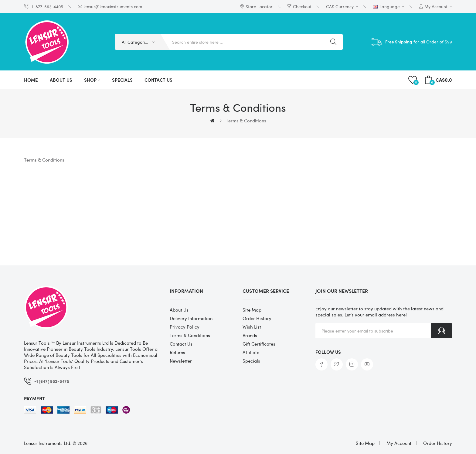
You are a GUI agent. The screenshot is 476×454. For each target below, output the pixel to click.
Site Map (252, 310)
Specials (251, 361)
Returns (177, 352)
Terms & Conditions (246, 121)
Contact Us (181, 344)
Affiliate (251, 352)
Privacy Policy (185, 327)
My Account (399, 443)
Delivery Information (191, 318)
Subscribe (441, 331)
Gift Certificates (259, 344)
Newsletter (181, 361)
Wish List (252, 327)
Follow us (328, 352)
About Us (179, 310)
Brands (250, 335)
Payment (34, 398)
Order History (257, 318)
